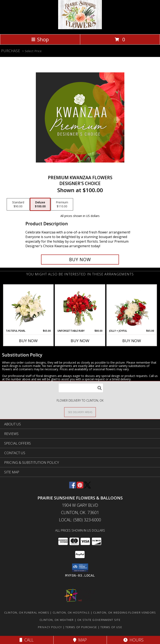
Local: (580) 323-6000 (80, 520)
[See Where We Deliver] (80, 412)
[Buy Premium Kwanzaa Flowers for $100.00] (80, 260)
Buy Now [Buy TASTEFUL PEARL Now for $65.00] (28, 341)
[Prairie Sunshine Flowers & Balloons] (80, 28)
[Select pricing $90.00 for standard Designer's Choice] (18, 204)
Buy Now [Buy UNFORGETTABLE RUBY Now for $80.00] (80, 341)
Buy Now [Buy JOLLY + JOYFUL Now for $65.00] (132, 341)
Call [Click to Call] (27, 640)
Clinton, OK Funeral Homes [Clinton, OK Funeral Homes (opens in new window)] (27, 612)
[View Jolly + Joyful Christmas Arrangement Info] (132, 307)
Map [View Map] (80, 640)
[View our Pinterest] (80, 487)
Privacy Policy (50, 627)
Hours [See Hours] (133, 640)
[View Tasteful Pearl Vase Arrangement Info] (28, 307)
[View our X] (87, 487)
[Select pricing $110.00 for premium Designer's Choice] (62, 204)
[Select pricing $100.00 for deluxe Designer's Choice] (40, 204)
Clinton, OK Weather (57, 620)
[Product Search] (81, 388)
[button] (80, 568)
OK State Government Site (99, 620)
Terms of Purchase (81, 627)
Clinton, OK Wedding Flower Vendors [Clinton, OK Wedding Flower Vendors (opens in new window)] (124, 612)
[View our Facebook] (72, 487)
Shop (40, 39)
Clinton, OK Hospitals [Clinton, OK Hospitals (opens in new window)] (71, 612)
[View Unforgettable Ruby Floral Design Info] (80, 307)
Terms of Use (111, 627)
